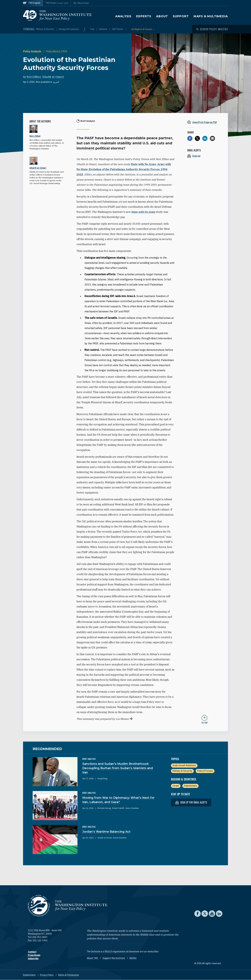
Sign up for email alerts (191, 802)
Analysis (123, 16)
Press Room (34, 955)
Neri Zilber (34, 77)
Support (181, 16)
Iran (92, 29)
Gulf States (118, 29)
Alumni (133, 958)
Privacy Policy (47, 975)
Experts (144, 16)
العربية (56, 82)
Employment (30, 975)
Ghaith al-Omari (53, 77)
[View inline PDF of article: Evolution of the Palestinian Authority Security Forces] (204, 122)
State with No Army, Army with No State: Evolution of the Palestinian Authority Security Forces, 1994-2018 (124, 169)
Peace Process (205, 771)
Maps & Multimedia (211, 16)
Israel (176, 786)
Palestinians (190, 786)
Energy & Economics (69, 29)
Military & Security (45, 29)
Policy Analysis (32, 51)
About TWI (93, 958)
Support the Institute (114, 958)
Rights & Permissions (69, 975)
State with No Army (143, 212)
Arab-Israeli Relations (184, 765)
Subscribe (33, 959)
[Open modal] (212, 29)
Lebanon (103, 29)
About (162, 16)
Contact (32, 952)
